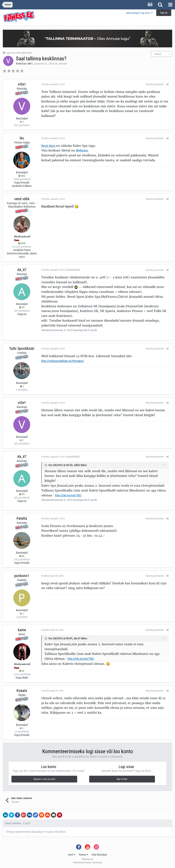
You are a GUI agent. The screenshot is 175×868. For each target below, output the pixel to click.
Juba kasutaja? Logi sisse (139, 13)
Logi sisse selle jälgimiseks (19, 53)
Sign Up (164, 13)
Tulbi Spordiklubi (22, 348)
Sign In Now (122, 779)
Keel (72, 855)
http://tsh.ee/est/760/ (68, 495)
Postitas (52, 84)
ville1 (30, 64)
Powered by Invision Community (88, 863)
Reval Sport (48, 146)
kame (22, 630)
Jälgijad (158, 54)
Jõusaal (63, 64)
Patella (22, 518)
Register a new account (44, 779)
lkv (22, 138)
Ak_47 (22, 270)
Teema (83, 855)
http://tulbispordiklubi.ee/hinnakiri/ (62, 361)
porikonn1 (22, 576)
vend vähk (22, 199)
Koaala (22, 691)
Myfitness (81, 150)
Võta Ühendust (99, 855)
